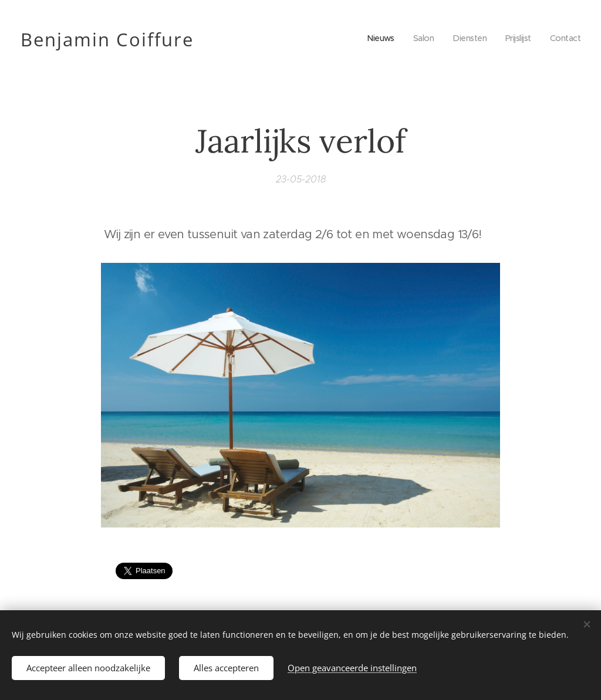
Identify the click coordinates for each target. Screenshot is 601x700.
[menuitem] (374, 38)
